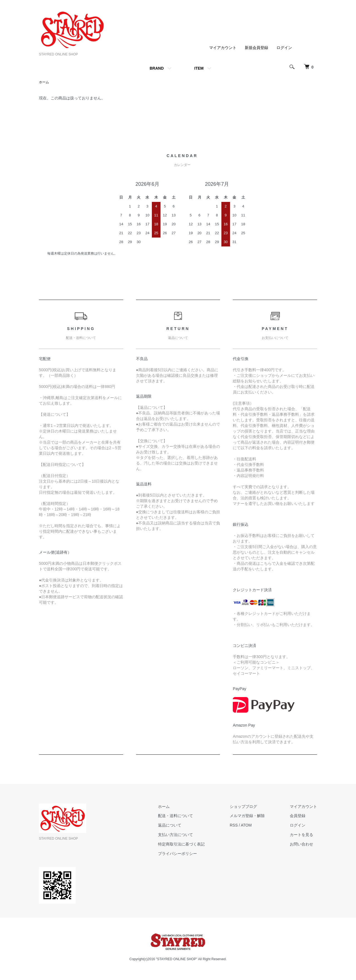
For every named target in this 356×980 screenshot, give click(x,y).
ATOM (246, 825)
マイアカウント (223, 48)
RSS (234, 825)
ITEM (199, 68)
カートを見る (301, 835)
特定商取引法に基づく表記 (181, 844)
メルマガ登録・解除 (247, 816)
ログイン (284, 48)
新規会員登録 (256, 48)
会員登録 (298, 816)
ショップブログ (243, 807)
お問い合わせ (301, 844)
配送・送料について (175, 816)
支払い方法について (175, 835)
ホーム (44, 82)
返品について (170, 825)
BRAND (157, 68)
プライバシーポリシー (177, 854)
